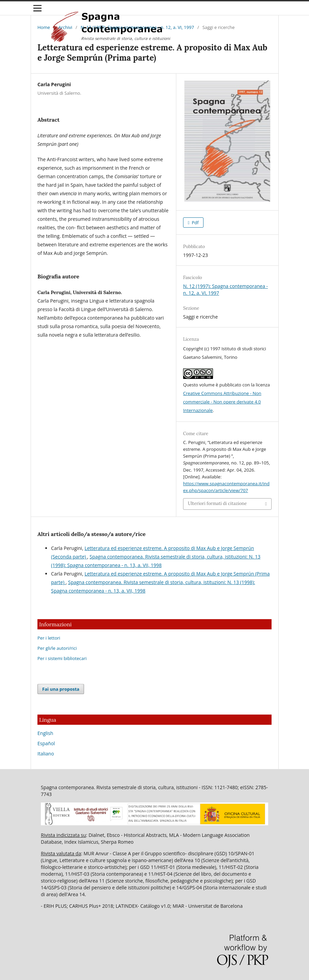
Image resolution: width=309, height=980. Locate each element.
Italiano (46, 754)
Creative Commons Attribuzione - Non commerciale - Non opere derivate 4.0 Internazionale (222, 402)
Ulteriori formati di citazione (217, 503)
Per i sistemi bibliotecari (62, 658)
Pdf (195, 223)
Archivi (65, 27)
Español (46, 743)
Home (44, 27)
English (45, 733)
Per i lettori (49, 638)
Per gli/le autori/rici (57, 648)
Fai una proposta (61, 689)
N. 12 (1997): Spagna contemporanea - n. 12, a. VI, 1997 (137, 27)
